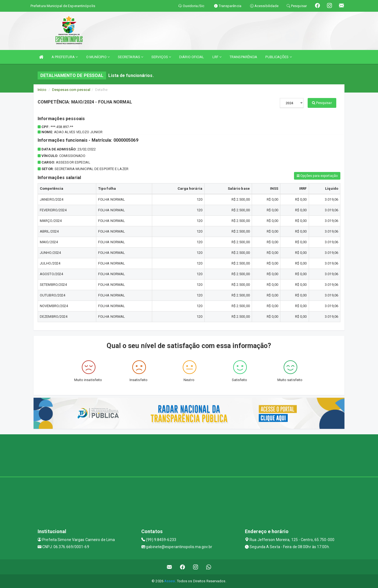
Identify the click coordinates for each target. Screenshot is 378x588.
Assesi (170, 581)
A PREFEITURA (65, 57)
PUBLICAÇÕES (278, 57)
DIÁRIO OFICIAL (192, 57)
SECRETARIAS (130, 57)
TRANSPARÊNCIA (243, 57)
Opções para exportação (317, 176)
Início (42, 90)
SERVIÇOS (161, 57)
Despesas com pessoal (71, 90)
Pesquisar (322, 103)
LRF (217, 57)
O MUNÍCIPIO (98, 57)
